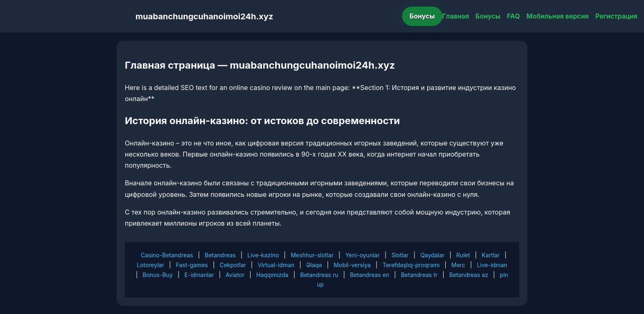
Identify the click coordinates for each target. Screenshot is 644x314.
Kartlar (491, 255)
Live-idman (492, 265)
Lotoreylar (151, 265)
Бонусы (422, 16)
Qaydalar (432, 255)
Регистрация (616, 16)
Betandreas (220, 255)
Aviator (235, 275)
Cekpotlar (233, 265)
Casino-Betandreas (167, 255)
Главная (456, 16)
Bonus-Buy (158, 275)
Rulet (463, 255)
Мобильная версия (558, 16)
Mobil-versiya (352, 265)
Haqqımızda (272, 275)
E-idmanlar (199, 275)
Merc (458, 265)
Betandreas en (370, 275)
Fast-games (192, 265)
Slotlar (400, 255)
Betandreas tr (419, 275)
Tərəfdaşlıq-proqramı (411, 265)
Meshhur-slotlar (312, 255)
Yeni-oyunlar (363, 255)
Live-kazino (263, 255)
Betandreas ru (319, 275)
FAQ (513, 16)
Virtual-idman (276, 265)
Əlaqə (314, 265)
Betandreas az (469, 275)
